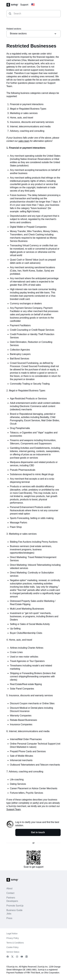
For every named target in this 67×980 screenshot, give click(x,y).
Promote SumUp (15, 906)
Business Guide (15, 910)
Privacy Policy (13, 938)
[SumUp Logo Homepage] (13, 5)
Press (9, 918)
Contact (10, 893)
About (9, 888)
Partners (11, 898)
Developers (12, 901)
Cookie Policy (13, 947)
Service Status (13, 952)
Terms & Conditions (15, 943)
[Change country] (33, 5)
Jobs (9, 914)
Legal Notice (12, 934)
